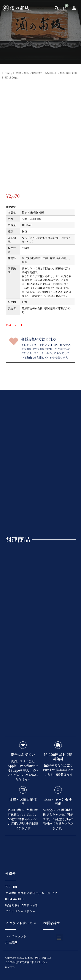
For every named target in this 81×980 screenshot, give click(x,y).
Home (6, 73)
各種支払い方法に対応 (38, 339)
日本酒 (17, 73)
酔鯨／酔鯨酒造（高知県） (41, 73)
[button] (40, 8)
